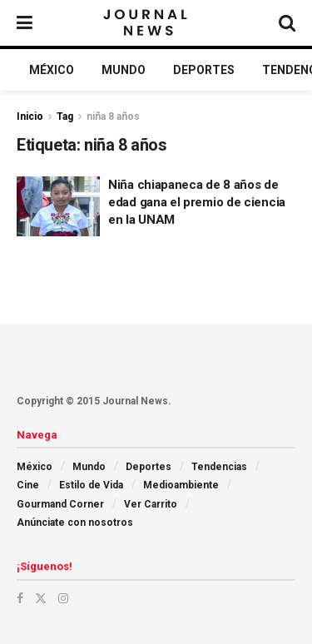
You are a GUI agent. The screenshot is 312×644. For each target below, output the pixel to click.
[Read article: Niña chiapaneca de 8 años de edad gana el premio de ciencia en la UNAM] (58, 206)
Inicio (30, 116)
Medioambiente (181, 485)
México (52, 70)
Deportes (204, 70)
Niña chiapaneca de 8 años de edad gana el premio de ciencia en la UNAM (197, 202)
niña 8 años (113, 116)
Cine (28, 485)
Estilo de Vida (91, 485)
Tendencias (219, 467)
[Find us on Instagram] (63, 598)
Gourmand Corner (60, 504)
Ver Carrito (151, 504)
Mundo (124, 70)
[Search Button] (287, 23)
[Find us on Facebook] (20, 598)
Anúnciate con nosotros (75, 523)
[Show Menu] (25, 23)
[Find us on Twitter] (41, 598)
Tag (65, 116)
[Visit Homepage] (147, 23)
